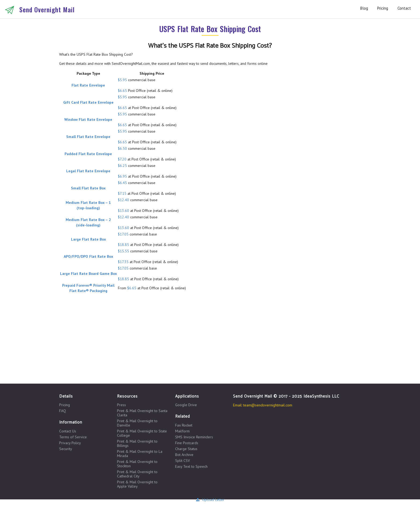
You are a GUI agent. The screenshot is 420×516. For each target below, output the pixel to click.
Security (66, 449)
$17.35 (123, 262)
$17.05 (123, 234)
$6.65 (122, 91)
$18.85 (123, 245)
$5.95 (122, 80)
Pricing (383, 8)
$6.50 (122, 148)
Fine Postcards (187, 443)
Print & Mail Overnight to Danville (137, 423)
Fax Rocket (184, 425)
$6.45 (122, 183)
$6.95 (122, 176)
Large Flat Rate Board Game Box (88, 274)
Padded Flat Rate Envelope (88, 154)
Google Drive (186, 405)
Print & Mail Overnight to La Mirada (140, 454)
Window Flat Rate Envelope (88, 119)
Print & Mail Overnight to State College (142, 433)
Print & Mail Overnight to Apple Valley (137, 484)
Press (121, 405)
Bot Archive (184, 455)
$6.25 (122, 166)
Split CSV (183, 461)
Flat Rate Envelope (88, 85)
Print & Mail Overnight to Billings (137, 443)
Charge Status (186, 449)
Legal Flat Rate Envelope (88, 171)
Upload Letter (210, 500)
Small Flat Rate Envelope (88, 137)
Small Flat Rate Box (88, 188)
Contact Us (68, 431)
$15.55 (123, 251)
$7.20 (122, 159)
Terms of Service (73, 437)
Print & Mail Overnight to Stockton (137, 464)
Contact (404, 8)
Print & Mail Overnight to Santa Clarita (142, 413)
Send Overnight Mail (47, 9)
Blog (364, 8)
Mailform (182, 431)
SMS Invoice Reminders (194, 437)
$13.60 (123, 211)
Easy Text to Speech (191, 466)
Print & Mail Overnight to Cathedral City (137, 474)
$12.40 (123, 200)
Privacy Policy (70, 443)
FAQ (63, 411)
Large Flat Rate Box (88, 239)
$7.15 (122, 193)
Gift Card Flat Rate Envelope (88, 102)
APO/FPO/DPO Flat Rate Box (88, 256)
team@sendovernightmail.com (268, 405)
